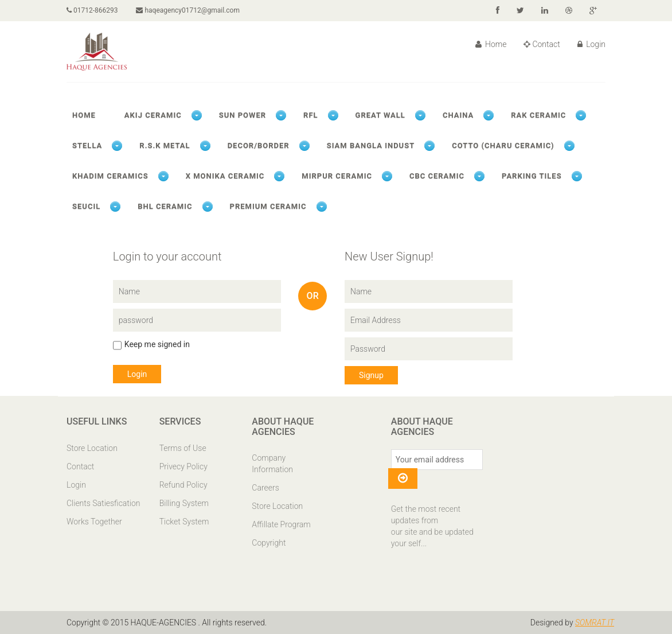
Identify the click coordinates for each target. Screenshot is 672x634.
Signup (371, 375)
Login (591, 44)
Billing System (184, 503)
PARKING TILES (532, 176)
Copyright (269, 543)
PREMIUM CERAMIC (268, 206)
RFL (311, 115)
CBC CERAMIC (437, 176)
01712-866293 (92, 10)
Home (491, 44)
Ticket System (184, 522)
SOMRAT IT (595, 623)
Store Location (92, 448)
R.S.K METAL (165, 145)
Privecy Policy (183, 466)
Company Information (272, 464)
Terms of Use (183, 448)
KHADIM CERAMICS (110, 176)
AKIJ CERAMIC (153, 115)
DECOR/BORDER (259, 145)
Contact (542, 44)
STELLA (87, 145)
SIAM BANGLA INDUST (371, 145)
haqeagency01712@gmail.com (187, 10)
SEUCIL (86, 206)
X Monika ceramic (225, 176)
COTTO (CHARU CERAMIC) (503, 145)
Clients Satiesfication (103, 503)
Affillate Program (281, 524)
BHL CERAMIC (165, 206)
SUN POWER (243, 115)
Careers (265, 488)
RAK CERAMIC (538, 115)
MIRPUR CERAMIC (337, 176)
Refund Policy (183, 485)
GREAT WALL (380, 115)
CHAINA (458, 115)
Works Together (94, 522)
